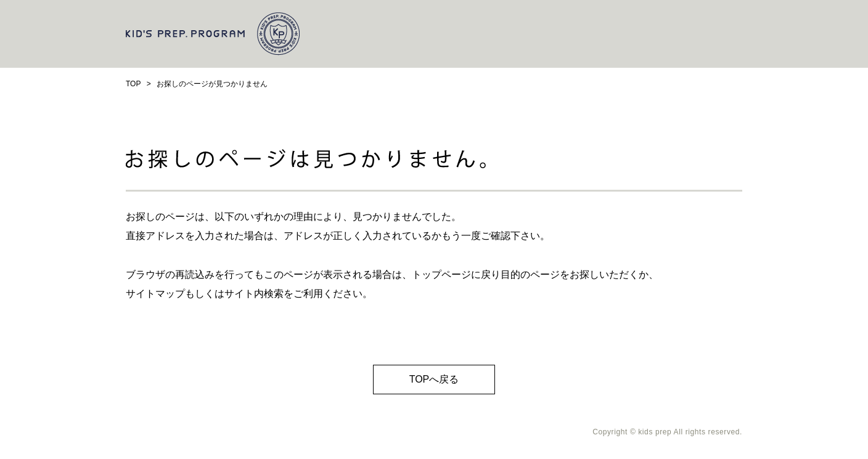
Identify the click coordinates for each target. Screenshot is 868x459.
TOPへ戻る (434, 379)
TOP (133, 84)
